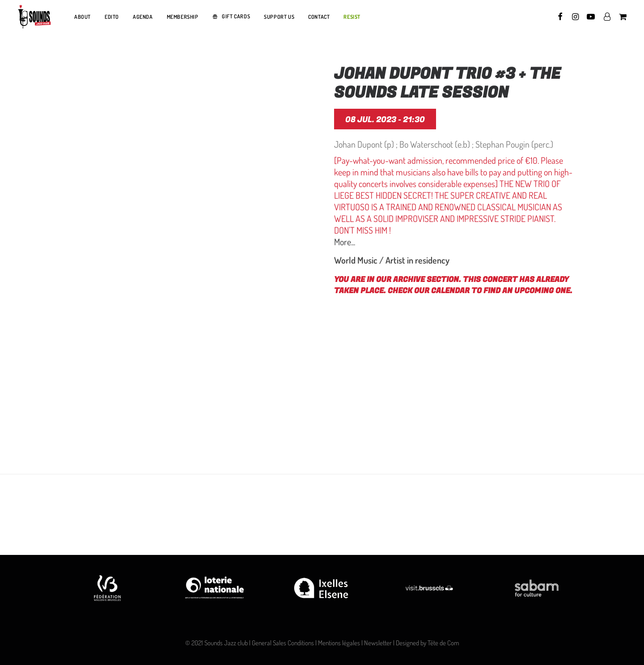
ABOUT (83, 17)
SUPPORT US (279, 17)
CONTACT (319, 17)
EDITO (112, 17)
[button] (561, 17)
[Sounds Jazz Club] (34, 17)
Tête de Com (443, 643)
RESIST (352, 17)
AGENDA (143, 17)
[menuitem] (83, 17)
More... (345, 242)
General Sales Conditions (283, 643)
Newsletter (378, 643)
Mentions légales (339, 643)
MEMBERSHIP (183, 17)
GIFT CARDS (236, 16)
